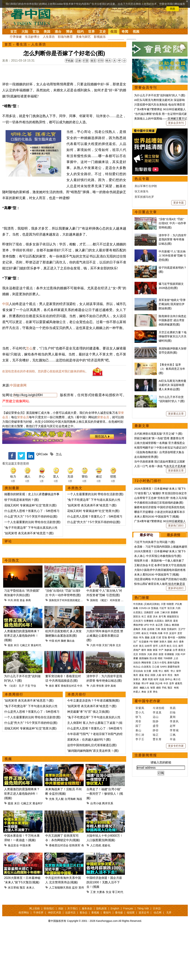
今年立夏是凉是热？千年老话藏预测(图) (93, 751)
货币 (155, 646)
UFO (146, 625)
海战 (79, 849)
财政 (150, 650)
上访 (176, 658)
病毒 (136, 608)
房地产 (137, 650)
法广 (136, 642)
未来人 (30, 938)
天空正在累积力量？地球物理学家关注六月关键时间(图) (173, 336)
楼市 (144, 650)
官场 (36, 32)
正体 (78, 61)
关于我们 (73, 959)
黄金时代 (36, 695)
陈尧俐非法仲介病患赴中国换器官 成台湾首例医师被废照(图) (173, 320)
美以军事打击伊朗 (146, 186)
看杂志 (83, 963)
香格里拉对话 (69, 736)
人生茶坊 (49, 37)
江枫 (173, 735)
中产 (161, 650)
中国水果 (25, 896)
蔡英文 (182, 650)
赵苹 (173, 726)
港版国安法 (173, 616)
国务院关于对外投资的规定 (65, 650)
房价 (155, 654)
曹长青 (157, 739)
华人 (161, 671)
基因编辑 (144, 658)
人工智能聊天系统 (60, 938)
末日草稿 (13, 938)
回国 (153, 675)
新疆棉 (174, 612)
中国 (6, 337)
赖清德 (175, 625)
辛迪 (173, 739)
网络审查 (146, 663)
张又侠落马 (141, 191)
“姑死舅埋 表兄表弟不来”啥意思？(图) (29, 583)
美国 (47, 32)
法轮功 (137, 663)
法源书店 (70, 963)
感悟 (158, 688)
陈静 (156, 721)
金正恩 (159, 625)
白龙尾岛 (146, 667)
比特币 (148, 646)
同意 (173, 9)
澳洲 (145, 679)
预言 (22, 938)
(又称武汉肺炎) (152, 604)
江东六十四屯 (159, 663)
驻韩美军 (75, 896)
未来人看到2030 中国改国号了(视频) (157, 516)
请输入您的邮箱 (161, 762)
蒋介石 (177, 679)
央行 (176, 642)
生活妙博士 (32, 37)
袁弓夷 (162, 616)
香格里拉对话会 (59, 896)
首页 (14, 32)
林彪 (152, 683)
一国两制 (181, 638)
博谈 (69, 32)
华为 (141, 638)
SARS (163, 667)
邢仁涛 (140, 735)
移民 (167, 671)
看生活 (22, 44)
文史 (103, 32)
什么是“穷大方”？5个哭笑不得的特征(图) (31, 567)
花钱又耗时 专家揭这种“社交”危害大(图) (30, 556)
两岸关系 (108, 854)
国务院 (94, 650)
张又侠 (171, 608)
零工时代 (118, 942)
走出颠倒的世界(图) (146, 457)
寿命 (144, 692)
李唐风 (174, 721)
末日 (16, 695)
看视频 (95, 963)
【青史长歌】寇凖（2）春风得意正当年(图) (172, 369)
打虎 (159, 638)
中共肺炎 (138, 604)
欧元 (169, 646)
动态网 (158, 963)
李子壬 (140, 739)
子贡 (27, 736)
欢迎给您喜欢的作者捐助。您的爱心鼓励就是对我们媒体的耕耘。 (45, 422)
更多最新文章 (176, 470)
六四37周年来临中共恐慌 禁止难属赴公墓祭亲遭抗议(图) (105, 686)
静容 (156, 730)
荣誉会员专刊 (146, 88)
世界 (91, 32)
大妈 (150, 654)
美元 (141, 646)
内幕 (160, 633)
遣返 (141, 675)
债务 (181, 642)
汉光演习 (138, 621)
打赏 (86, 61)
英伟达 (83, 938)
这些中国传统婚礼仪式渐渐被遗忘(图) (92, 795)
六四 (93, 695)
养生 (155, 692)
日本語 (157, 959)
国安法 (137, 616)
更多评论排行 (176, 588)
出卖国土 (138, 612)
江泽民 (137, 633)
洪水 (155, 616)
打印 (101, 61)
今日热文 (12, 611)
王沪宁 (182, 629)
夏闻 (173, 717)
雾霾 (136, 658)
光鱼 (52, 849)
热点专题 (142, 179)
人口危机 (96, 896)
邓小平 (145, 683)
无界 (169, 963)
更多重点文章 (176, 414)
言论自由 (138, 671)
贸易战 (155, 608)
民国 (150, 679)
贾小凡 (140, 712)
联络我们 (49, 959)
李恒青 (100, 736)
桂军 (156, 679)
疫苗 (150, 616)
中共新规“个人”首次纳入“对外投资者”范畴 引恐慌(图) (172, 256)
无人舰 (59, 849)
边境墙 (151, 629)
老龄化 (106, 896)
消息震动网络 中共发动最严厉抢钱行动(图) (160, 579)
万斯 (158, 629)
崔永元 (145, 633)
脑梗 (63, 691)
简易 (173, 708)
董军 (58, 736)
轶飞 (138, 717)
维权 (160, 658)
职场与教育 (65, 37)
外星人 (137, 692)
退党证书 (144, 963)
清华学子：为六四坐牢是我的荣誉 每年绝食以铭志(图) (173, 239)
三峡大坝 (165, 612)
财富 (155, 650)
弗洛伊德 (138, 625)
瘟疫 (10, 695)
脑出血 (71, 691)
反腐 (153, 638)
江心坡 (156, 667)
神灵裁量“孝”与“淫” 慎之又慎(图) (88, 762)
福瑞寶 (131, 963)
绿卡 (164, 675)
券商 (28, 650)
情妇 (136, 638)
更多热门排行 (176, 526)
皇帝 (172, 683)
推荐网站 (24, 963)
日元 (175, 646)
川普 (163, 604)
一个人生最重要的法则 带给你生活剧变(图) (32, 572)
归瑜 (173, 712)
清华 (107, 736)
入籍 (159, 675)
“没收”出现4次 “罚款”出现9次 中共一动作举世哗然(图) (172, 223)
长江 (144, 616)
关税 (144, 629)
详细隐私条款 (37, 9)
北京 (118, 695)
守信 (33, 736)
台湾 (175, 650)
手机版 (69, 61)
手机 (164, 688)
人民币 (162, 646)
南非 (52, 736)
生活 (114, 32)
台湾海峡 (70, 849)
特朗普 (170, 604)
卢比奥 (178, 604)
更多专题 (178, 203)
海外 (177, 675)
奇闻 (125, 32)
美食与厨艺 (83, 37)
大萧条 (101, 942)
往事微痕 (149, 621)
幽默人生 (145, 688)
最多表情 (173, 535)
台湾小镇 (96, 854)
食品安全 (13, 896)
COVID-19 (145, 608)
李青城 (174, 730)
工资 (93, 942)
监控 (75, 938)
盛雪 (156, 726)
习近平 (163, 608)
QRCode (42, 504)
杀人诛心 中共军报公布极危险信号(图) (158, 556)
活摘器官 (149, 612)
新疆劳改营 (174, 667)
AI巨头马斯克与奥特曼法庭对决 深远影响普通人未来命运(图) (172, 385)
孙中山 (169, 679)
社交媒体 (144, 642)
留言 (93, 61)
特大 (108, 61)
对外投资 (115, 650)
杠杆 (136, 646)
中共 (10, 650)
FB (151, 642)
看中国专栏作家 (148, 701)
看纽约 (107, 963)
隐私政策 (101, 959)
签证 (147, 675)
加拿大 (163, 642)
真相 (113, 736)
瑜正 (156, 735)
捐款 (61, 959)
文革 (150, 692)
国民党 (169, 621)
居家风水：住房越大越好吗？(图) (89, 790)
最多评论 (146, 535)
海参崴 (168, 650)
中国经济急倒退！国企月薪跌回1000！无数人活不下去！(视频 (104, 933)
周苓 (138, 721)
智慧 (153, 688)
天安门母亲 (109, 695)
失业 (109, 942)
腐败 (147, 638)
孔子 (22, 736)
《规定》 (104, 650)
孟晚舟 (137, 629)
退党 (176, 621)
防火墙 (153, 658)
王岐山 (167, 625)
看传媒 (119, 963)
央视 (155, 671)
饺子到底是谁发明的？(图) (22, 550)
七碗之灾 (25, 695)
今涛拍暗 (159, 708)
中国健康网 (18, 436)
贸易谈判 (172, 629)
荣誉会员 (23, 467)
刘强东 (143, 654)
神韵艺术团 (55, 963)
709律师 (168, 658)
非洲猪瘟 (169, 654)
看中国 (33, 17)
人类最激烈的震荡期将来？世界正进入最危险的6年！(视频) (22, 686)
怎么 (29, 399)
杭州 (58, 691)
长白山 (137, 667)
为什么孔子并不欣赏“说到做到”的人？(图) (160, 95)
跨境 (16, 650)
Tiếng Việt (143, 959)
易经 (136, 688)
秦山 (138, 730)
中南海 (153, 633)
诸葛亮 (179, 683)
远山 (156, 717)
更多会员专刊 (176, 123)
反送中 (173, 633)
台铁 (157, 612)
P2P (183, 654)
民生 (171, 675)
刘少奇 (159, 683)
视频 (136, 32)
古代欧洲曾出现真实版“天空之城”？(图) (158, 434)
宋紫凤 (140, 708)
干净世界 (38, 963)
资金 (22, 650)
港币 (181, 646)
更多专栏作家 (176, 746)
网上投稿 (35, 959)
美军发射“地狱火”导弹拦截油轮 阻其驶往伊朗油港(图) (172, 304)
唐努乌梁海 (173, 663)
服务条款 (87, 959)
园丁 (138, 726)
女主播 (148, 671)
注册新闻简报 (146, 755)
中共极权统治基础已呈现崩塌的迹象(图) (159, 503)
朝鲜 (156, 642)
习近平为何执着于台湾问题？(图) (155, 542)
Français (128, 959)
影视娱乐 (100, 37)
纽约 (80, 32)
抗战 (162, 679)
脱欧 (170, 642)
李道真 (157, 712)
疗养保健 (16, 37)
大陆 (25, 32)
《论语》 (13, 736)
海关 (136, 675)
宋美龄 (137, 683)
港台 (58, 32)
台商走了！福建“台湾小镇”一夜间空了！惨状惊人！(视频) (105, 844)
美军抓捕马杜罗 (144, 197)
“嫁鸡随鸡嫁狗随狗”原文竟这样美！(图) (93, 801)
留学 (179, 671)
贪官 (180, 633)
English (115, 959)
